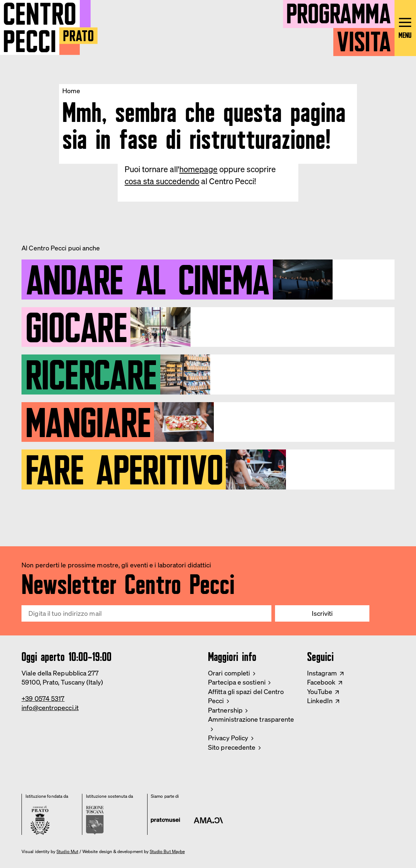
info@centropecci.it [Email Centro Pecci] (50, 708)
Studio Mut (67, 852)
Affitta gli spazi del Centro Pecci (246, 696)
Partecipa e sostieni (237, 682)
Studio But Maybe (167, 852)
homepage (198, 169)
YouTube (320, 691)
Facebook (321, 682)
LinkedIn (320, 701)
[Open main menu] (405, 28)
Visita (364, 39)
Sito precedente (232, 747)
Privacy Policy (228, 738)
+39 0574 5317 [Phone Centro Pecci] (43, 698)
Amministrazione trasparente (251, 719)
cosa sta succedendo (162, 181)
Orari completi (229, 673)
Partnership (225, 710)
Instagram (322, 673)
